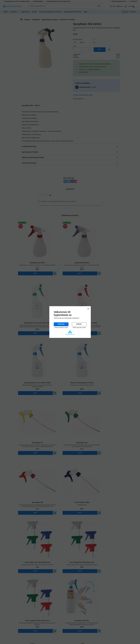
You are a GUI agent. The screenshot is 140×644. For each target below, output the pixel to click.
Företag (61, 324)
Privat (79, 324)
